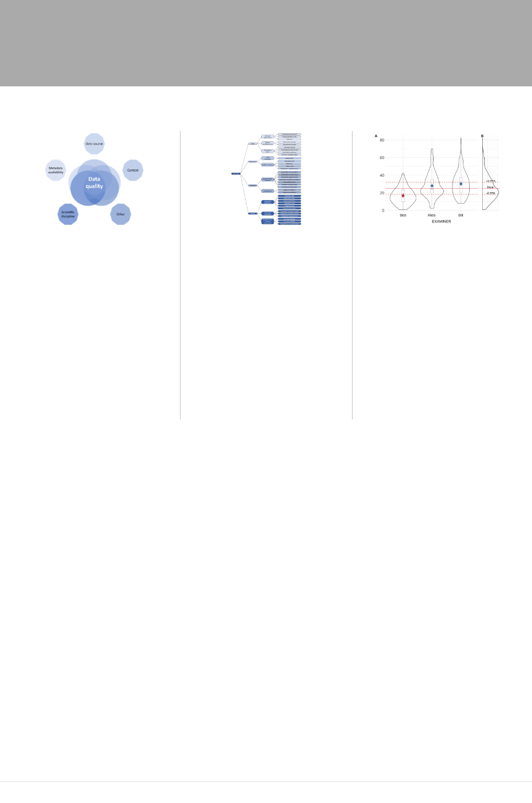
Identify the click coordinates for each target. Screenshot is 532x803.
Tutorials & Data (377, 43)
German (288, 588)
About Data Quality (148, 43)
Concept (219, 43)
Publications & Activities (115, 72)
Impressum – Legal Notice (45, 788)
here (185, 719)
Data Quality (89, 14)
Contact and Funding (140, 788)
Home (82, 43)
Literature (197, 72)
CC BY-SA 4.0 (212, 788)
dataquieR (305, 719)
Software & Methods (291, 43)
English (243, 588)
